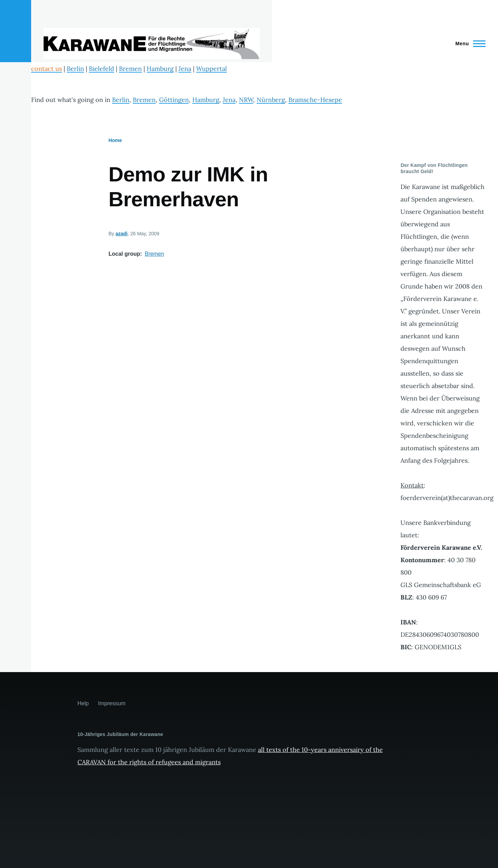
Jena (185, 69)
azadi (122, 234)
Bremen (130, 69)
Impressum (112, 703)
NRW (246, 100)
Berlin (75, 69)
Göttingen (174, 100)
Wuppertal (211, 69)
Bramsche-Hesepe (315, 100)
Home (115, 140)
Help (83, 703)
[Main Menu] (468, 44)
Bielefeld (102, 69)
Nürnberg (271, 100)
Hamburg (160, 69)
